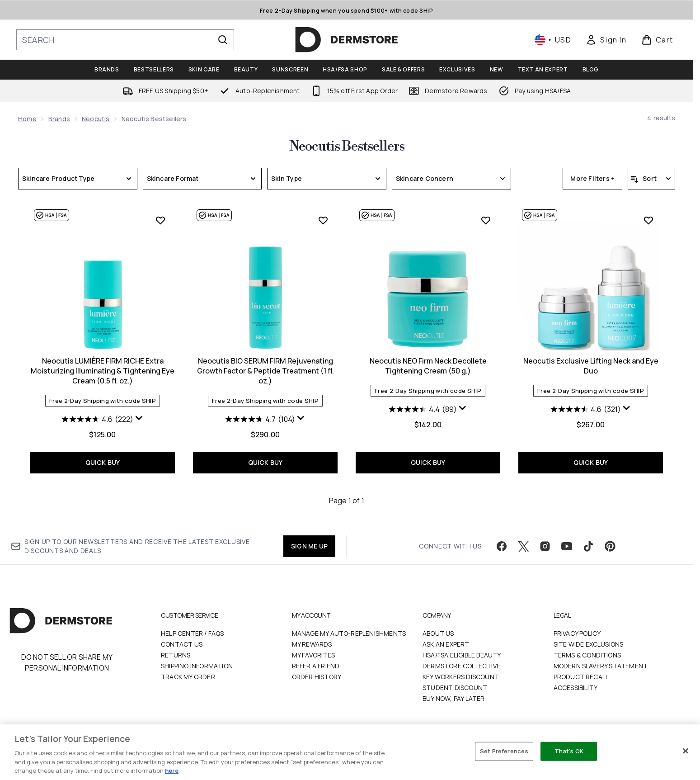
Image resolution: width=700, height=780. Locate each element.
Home (27, 119)
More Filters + (592, 178)
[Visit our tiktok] (588, 546)
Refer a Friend (316, 666)
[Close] (686, 751)
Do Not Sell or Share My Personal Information (67, 662)
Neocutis (96, 119)
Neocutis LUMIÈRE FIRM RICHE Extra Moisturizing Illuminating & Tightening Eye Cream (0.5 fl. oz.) (103, 371)
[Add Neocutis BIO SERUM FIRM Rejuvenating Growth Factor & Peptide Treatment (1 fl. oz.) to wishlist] (323, 220)
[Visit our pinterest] (610, 546)
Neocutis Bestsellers (347, 147)
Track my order (188, 677)
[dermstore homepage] (347, 40)
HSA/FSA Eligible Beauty (462, 655)
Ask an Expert (446, 644)
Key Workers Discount (461, 677)
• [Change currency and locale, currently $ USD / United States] (553, 40)
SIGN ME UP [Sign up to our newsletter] (309, 546)
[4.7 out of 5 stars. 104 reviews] (260, 419)
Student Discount (455, 688)
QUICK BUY (103, 462)
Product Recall (581, 677)
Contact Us (182, 644)
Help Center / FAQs (193, 633)
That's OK (569, 751)
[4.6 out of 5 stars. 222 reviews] (97, 419)
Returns (176, 655)
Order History (317, 677)
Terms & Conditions (587, 655)
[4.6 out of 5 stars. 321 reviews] (586, 409)
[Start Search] (223, 40)
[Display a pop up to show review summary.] (139, 418)
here (172, 771)
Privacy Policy (577, 633)
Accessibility (576, 688)
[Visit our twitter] (523, 546)
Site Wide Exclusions (589, 644)
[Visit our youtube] (567, 546)
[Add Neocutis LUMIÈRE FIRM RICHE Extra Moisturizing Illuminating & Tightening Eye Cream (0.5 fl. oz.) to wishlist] (160, 220)
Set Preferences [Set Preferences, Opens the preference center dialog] (504, 751)
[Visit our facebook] (502, 546)
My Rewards (312, 644)
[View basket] (657, 40)
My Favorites (313, 655)
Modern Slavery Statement (601, 666)
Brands (59, 119)
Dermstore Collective (461, 666)
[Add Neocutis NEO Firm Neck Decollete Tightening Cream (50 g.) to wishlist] (486, 220)
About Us (438, 633)
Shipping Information (197, 666)
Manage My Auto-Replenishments (349, 633)
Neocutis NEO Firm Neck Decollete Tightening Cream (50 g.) (428, 366)
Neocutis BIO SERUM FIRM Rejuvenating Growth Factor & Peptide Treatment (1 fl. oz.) (265, 371)
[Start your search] (125, 40)
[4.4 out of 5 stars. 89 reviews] (423, 409)
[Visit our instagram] (545, 546)
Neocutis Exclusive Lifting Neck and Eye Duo (591, 366)
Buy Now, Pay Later (454, 698)
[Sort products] (651, 179)
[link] (606, 40)
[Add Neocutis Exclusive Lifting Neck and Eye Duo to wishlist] (648, 220)
